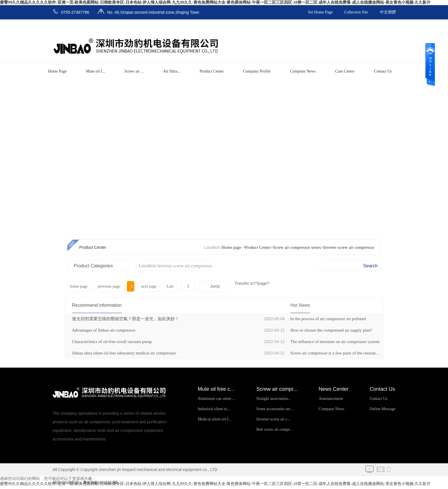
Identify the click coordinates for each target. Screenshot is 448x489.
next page (147, 286)
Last (169, 286)
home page (79, 286)
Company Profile (257, 71)
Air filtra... (172, 71)
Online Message (382, 409)
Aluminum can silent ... (216, 399)
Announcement (331, 399)
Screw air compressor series (297, 247)
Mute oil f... (96, 71)
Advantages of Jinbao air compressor (104, 330)
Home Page (57, 71)
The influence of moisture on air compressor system (335, 342)
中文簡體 (387, 12)
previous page (109, 286)
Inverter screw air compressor (349, 247)
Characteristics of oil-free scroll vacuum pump (112, 342)
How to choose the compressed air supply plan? (331, 330)
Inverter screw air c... (273, 419)
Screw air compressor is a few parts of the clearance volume (342, 353)
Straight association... (274, 399)
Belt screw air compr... (274, 429)
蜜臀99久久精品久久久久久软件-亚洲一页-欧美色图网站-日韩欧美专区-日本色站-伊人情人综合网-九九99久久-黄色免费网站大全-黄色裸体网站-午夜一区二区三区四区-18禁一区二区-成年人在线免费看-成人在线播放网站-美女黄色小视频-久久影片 (215, 2)
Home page (231, 247)
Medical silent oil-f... (215, 419)
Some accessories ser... (275, 409)
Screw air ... (134, 71)
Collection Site (356, 12)
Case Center (345, 71)
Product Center (212, 71)
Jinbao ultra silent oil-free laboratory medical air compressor (124, 353)
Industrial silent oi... (214, 409)
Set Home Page (320, 12)
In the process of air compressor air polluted (328, 319)
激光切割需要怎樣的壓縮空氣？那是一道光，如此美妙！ (126, 319)
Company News (303, 71)
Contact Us (383, 71)
